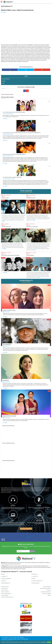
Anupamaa (6, 380)
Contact (48, 590)
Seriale (34, 579)
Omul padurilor (7, 345)
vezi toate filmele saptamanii (26, 192)
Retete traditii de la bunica (8, 597)
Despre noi (35, 574)
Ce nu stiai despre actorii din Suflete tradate (14, 112)
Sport (3, 83)
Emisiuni (13, 506)
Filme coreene (5, 590)
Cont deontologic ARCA (45, 588)
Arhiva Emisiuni (36, 583)
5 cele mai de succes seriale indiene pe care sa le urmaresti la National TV (22, 133)
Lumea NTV (35, 576)
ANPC (49, 595)
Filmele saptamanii (6, 579)
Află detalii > (44, 642)
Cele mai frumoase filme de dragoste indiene (14, 154)
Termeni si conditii (46, 594)
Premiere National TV (37, 581)
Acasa (3, 574)
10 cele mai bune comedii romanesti (12, 177)
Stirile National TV (6, 583)
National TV (28, 537)
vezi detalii (5, 119)
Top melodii (39, 521)
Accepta (49, 642)
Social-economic (6, 79)
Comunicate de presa (45, 592)
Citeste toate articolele (26, 529)
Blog (13, 521)
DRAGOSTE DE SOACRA (9, 416)
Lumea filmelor (5, 595)
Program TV (5, 576)
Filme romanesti (11, 179)
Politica (4, 81)
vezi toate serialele (26, 282)
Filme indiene (10, 114)
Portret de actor (5, 587)
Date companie (47, 587)
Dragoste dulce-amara (9, 310)
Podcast (39, 506)
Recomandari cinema (7, 594)
